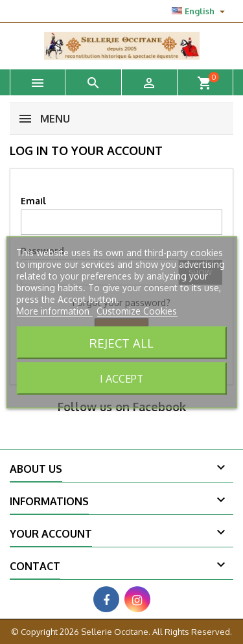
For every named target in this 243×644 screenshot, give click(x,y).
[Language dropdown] (200, 11)
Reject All (121, 342)
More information (54, 310)
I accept (121, 378)
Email (33, 201)
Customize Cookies (137, 310)
